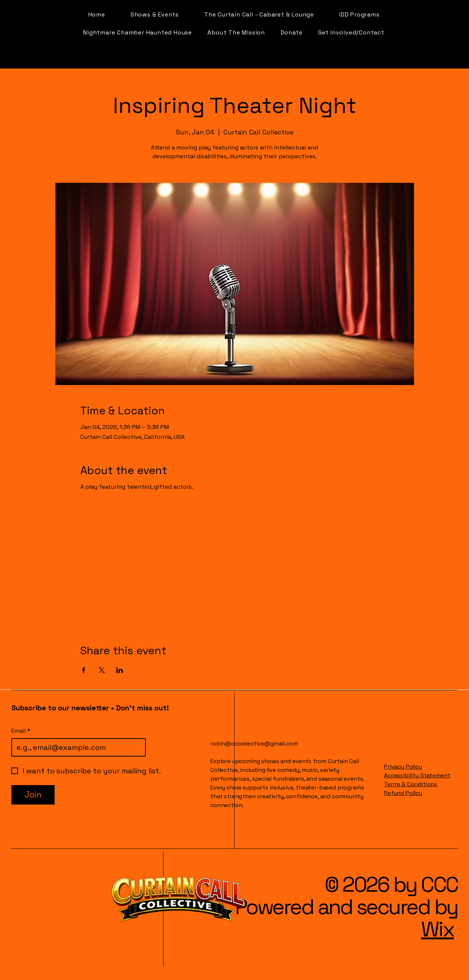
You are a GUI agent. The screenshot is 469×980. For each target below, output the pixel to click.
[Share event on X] (102, 670)
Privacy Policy (403, 767)
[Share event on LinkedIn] (120, 670)
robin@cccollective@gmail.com (254, 744)
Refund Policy (403, 793)
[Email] (76, 747)
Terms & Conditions (411, 784)
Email (21, 731)
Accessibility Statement (417, 775)
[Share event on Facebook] (84, 670)
